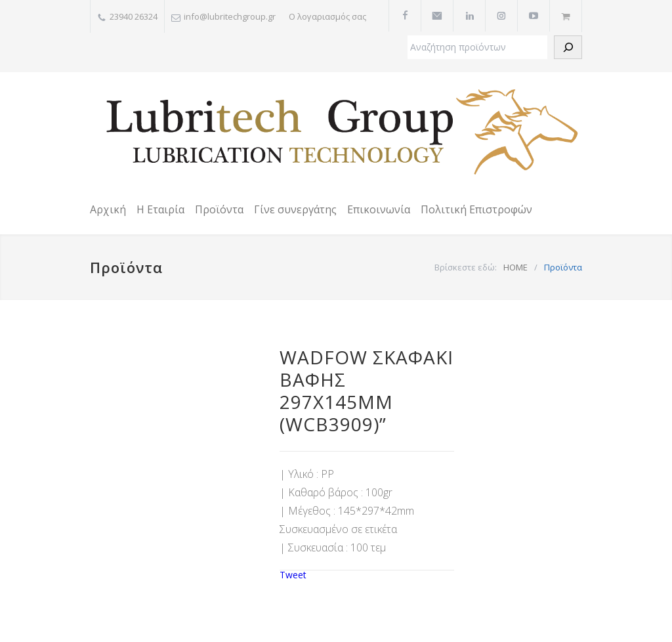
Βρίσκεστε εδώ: (466, 267)
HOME (515, 267)
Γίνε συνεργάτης (295, 209)
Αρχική (108, 209)
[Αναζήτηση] (568, 47)
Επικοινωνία (379, 209)
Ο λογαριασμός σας (327, 16)
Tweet (293, 575)
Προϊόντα (219, 209)
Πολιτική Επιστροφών (476, 209)
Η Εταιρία (160, 209)
